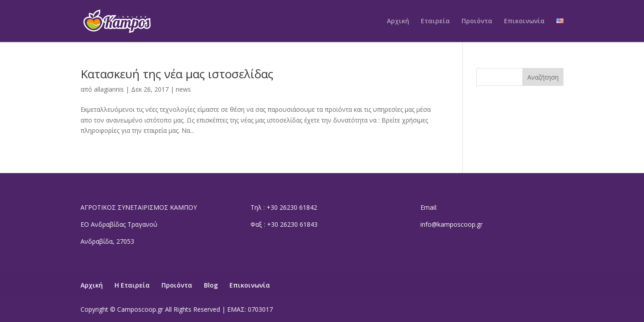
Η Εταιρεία (132, 285)
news (183, 89)
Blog (211, 285)
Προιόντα (477, 21)
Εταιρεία (435, 21)
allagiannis (109, 89)
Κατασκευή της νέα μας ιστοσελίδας (177, 74)
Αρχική (398, 21)
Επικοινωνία (524, 21)
